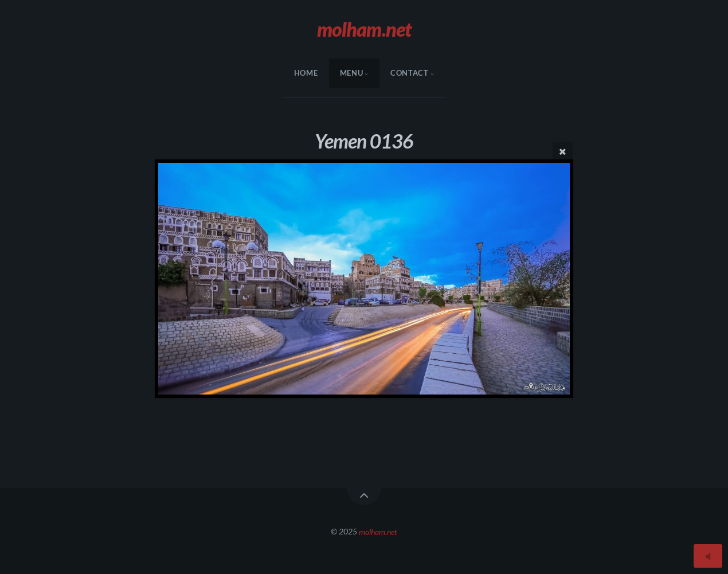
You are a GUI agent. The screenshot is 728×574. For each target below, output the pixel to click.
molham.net (378, 531)
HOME (306, 73)
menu (352, 73)
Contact (409, 73)
